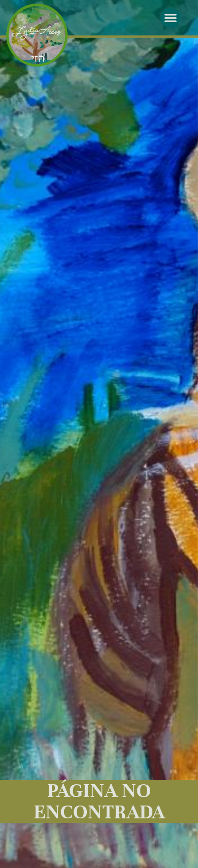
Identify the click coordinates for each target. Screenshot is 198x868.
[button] (170, 18)
